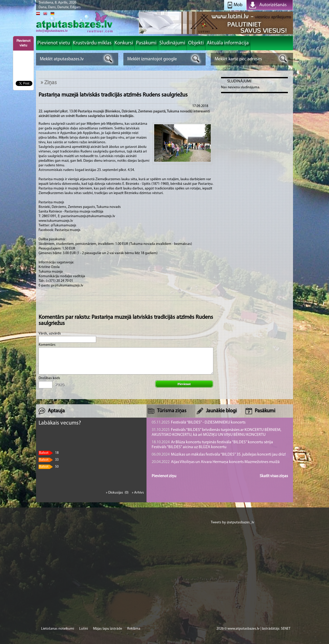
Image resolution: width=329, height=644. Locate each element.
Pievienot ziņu (164, 476)
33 (49, 460)
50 (49, 467)
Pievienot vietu (24, 43)
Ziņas (51, 83)
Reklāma (134, 629)
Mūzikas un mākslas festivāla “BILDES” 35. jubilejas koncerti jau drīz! (219, 455)
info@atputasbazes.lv (52, 31)
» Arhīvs (138, 493)
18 (49, 453)
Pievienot (184, 384)
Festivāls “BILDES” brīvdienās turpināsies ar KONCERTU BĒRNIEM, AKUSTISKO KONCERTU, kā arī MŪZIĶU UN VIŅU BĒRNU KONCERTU (216, 432)
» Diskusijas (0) (118, 493)
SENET (286, 629)
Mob (238, 5)
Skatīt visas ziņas (274, 476)
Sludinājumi (239, 81)
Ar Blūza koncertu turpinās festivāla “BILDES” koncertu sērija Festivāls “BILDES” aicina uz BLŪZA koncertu (212, 445)
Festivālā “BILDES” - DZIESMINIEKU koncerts (199, 422)
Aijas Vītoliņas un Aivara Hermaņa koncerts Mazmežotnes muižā (216, 462)
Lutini (84, 629)
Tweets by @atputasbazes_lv (232, 522)
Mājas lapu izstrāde (108, 629)
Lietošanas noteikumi (58, 629)
